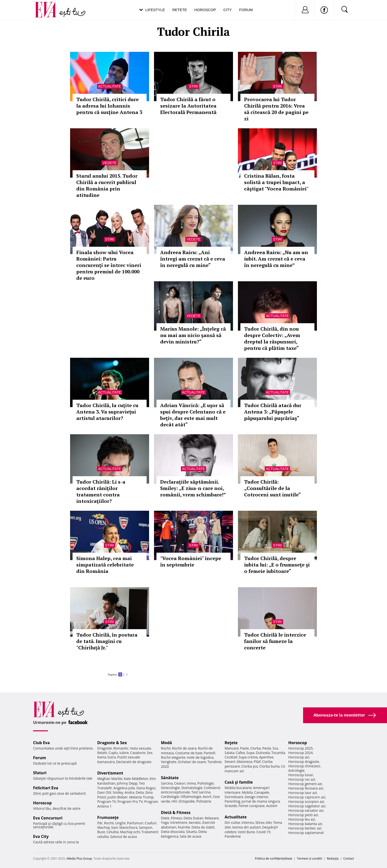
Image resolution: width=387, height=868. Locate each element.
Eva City (41, 836)
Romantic (121, 748)
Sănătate (170, 778)
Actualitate (110, 86)
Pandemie (233, 836)
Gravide (231, 806)
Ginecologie (170, 788)
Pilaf (257, 762)
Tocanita (278, 753)
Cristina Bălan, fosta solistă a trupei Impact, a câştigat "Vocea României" (276, 182)
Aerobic (195, 822)
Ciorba (256, 748)
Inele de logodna (200, 757)
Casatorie (138, 753)
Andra (130, 792)
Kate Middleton (136, 779)
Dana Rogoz (146, 788)
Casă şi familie (239, 782)
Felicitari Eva (46, 788)
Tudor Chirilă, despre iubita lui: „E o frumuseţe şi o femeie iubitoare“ (277, 565)
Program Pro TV (130, 802)
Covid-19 (263, 832)
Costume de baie (189, 753)
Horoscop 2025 (300, 748)
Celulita (113, 832)
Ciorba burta (270, 766)
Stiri (193, 86)
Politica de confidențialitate (274, 859)
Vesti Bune (246, 832)
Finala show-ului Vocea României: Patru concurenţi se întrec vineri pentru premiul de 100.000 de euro (109, 265)
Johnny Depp (127, 783)
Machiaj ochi (130, 832)
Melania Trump (141, 797)
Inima (191, 783)
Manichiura (128, 827)
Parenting (232, 801)
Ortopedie (187, 801)
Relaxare (212, 818)
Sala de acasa (190, 836)
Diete (165, 818)
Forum (246, 10)
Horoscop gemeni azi (305, 784)
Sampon (146, 827)
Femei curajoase (252, 806)
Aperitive (266, 757)
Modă (166, 743)
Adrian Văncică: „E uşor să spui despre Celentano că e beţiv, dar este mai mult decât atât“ (193, 415)
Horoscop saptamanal (306, 833)
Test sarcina (201, 792)
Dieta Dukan (193, 818)
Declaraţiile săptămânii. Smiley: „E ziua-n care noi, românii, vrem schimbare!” (193, 488)
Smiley (118, 792)
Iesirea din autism (247, 827)
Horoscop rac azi (302, 779)
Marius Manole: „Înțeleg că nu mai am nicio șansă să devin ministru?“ (193, 335)
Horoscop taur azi (302, 793)
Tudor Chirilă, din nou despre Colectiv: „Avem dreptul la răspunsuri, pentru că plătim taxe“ (272, 338)
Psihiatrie (204, 801)
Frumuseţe (108, 817)
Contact (349, 859)
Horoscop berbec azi (305, 828)
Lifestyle (155, 10)
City (228, 10)
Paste (245, 748)
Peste (267, 748)
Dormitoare (234, 797)
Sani (115, 827)
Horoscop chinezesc (304, 766)
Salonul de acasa (124, 837)
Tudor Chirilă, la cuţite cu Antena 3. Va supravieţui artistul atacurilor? (107, 412)
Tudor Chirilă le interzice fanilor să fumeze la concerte (275, 641)
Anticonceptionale (175, 792)
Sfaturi (40, 773)
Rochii (109, 823)
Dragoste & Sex (112, 743)
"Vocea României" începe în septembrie (191, 561)
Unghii (120, 823)
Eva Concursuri (48, 818)
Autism (272, 806)
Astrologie (296, 770)
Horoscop (205, 10)
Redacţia (333, 859)
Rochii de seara (184, 748)
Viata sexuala (140, 748)
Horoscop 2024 (300, 753)
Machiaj (104, 827)
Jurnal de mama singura (261, 801)
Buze (101, 832)
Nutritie (184, 827)
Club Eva (41, 743)
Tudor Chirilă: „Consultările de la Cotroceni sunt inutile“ (272, 488)
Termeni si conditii (310, 859)
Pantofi (210, 753)
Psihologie (206, 783)
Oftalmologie (191, 797)
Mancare (232, 748)
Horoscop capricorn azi (307, 797)
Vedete (110, 163)
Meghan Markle (110, 779)
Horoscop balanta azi (305, 824)
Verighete (169, 762)
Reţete (231, 743)
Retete (180, 10)
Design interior (256, 797)
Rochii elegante (173, 757)
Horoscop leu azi (302, 819)
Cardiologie (170, 797)
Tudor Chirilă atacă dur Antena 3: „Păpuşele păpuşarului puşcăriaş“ (273, 412)
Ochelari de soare (192, 762)
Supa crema (248, 757)
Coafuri (151, 823)
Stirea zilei (263, 822)
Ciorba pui (250, 766)
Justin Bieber (117, 797)
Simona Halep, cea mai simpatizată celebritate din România (105, 565)
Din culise (232, 822)
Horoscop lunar (301, 775)
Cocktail (231, 757)
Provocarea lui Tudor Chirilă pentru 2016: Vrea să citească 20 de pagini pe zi (276, 109)
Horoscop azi (299, 757)
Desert (230, 762)
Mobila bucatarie (238, 788)
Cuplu (113, 753)
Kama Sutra (106, 757)
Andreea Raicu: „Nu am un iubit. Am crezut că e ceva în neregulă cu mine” (276, 259)
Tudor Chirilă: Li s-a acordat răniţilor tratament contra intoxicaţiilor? (101, 491)
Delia (140, 792)
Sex (150, 753)
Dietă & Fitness (176, 812)
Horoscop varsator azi (306, 810)
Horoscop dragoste (304, 762)
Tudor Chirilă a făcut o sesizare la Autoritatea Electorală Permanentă (188, 106)
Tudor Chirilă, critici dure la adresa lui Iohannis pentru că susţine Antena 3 (109, 106)
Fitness (176, 818)
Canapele (262, 792)
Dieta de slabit (203, 827)
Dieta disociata (173, 832)
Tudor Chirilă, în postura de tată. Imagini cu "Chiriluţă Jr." (107, 641)
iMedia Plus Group (79, 859)
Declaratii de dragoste (134, 762)
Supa (250, 753)
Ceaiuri (180, 783)
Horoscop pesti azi (303, 815)
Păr (100, 823)
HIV (174, 801)
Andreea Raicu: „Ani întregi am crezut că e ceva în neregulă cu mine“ (193, 259)
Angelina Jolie (124, 788)
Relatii (102, 753)
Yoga (165, 822)
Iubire (124, 753)
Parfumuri (135, 823)
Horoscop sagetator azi (307, 806)
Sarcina (167, 783)
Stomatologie (192, 788)
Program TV (107, 802)
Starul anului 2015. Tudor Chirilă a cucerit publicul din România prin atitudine (107, 185)
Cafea (240, 753)
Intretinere (179, 822)
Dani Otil (104, 792)
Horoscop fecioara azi (306, 788)
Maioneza (244, 762)
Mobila (247, 792)
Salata (230, 753)
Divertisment (110, 773)
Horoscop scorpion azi (306, 802)
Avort (207, 797)
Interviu (248, 822)
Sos (275, 748)
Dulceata (263, 753)
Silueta (192, 832)
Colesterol (212, 788)
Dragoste (105, 748)
